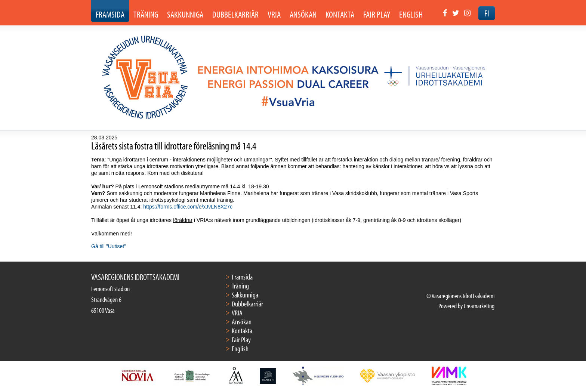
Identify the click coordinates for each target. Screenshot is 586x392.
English (240, 348)
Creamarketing (479, 306)
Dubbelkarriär (247, 304)
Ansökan (242, 322)
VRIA (237, 313)
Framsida (242, 277)
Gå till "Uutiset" (109, 246)
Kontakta (242, 331)
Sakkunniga (245, 295)
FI (487, 13)
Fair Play (241, 339)
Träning (240, 286)
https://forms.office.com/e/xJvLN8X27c (188, 207)
